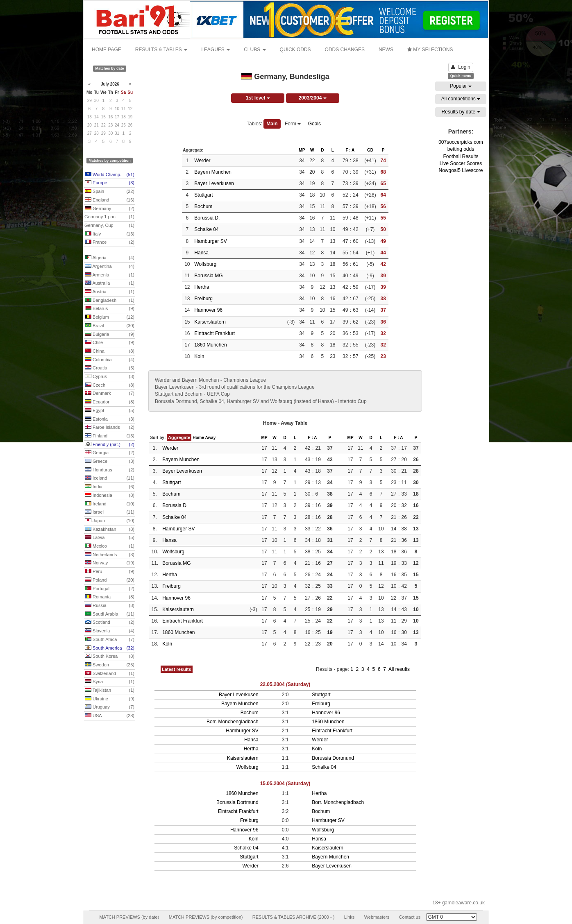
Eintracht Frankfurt (214, 333)
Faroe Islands (110, 428)
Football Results (461, 156)
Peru (110, 572)
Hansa (201, 253)
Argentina (110, 267)
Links (350, 917)
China (110, 351)
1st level (258, 98)
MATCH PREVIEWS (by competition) (206, 917)
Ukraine (110, 699)
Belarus (110, 309)
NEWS (386, 50)
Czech (110, 385)
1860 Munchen (210, 345)
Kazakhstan (110, 530)
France (110, 242)
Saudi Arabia (110, 614)
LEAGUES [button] (216, 50)
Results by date (461, 112)
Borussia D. (207, 218)
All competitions (461, 99)
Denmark (110, 394)
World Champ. (110, 175)
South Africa (110, 640)
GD (370, 150)
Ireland (110, 504)
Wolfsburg (205, 264)
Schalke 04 (206, 229)
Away (210, 438)
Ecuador (110, 402)
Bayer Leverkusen (214, 183)
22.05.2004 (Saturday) (285, 684)
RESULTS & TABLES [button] (161, 50)
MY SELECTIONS (430, 50)
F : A (350, 150)
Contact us (410, 917)
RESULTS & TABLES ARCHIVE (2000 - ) (294, 917)
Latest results (177, 669)
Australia (110, 283)
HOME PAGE (107, 50)
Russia (110, 606)
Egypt (110, 411)
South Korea (110, 657)
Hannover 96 (208, 310)
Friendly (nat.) (110, 445)
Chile (110, 343)
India (110, 487)
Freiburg (203, 299)
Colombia (110, 360)
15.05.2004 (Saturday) (285, 784)
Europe (110, 183)
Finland (110, 436)
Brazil (110, 326)
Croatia (110, 368)
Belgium (110, 317)
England (110, 200)
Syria (110, 682)
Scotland (110, 623)
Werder (202, 161)
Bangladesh (110, 301)
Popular (461, 86)
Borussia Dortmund (333, 758)
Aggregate (179, 437)
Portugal (110, 589)
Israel (110, 512)
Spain (110, 192)
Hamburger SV (210, 241)
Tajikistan (110, 691)
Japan (110, 521)
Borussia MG (208, 276)
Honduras (110, 470)
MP (302, 150)
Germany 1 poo (109, 217)
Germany (110, 209)
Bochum (203, 206)
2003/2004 (313, 98)
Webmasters (377, 917)
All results (399, 669)
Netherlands (110, 555)
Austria (110, 292)
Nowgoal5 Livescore (461, 170)
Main (272, 124)
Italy (110, 234)
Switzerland (110, 674)
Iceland (110, 478)
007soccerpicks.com (461, 142)
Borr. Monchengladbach (233, 722)
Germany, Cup (109, 226)
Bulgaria (110, 335)
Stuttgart (203, 195)
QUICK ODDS (295, 50)
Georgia (110, 453)
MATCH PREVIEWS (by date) (129, 917)
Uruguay (110, 707)
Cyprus (110, 377)
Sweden (110, 665)
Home (198, 438)
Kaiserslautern (210, 322)
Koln (199, 356)
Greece (110, 462)
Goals (314, 124)
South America (110, 648)
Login (461, 67)
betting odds (461, 149)
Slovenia (110, 631)
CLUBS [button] (255, 50)
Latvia (110, 538)
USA (110, 716)
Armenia (110, 275)
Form (293, 124)
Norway (110, 563)
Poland (110, 580)
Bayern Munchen (213, 172)
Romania (110, 597)
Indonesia (110, 496)
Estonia (110, 419)
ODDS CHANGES (345, 50)
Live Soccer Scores (461, 163)
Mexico (110, 546)
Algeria (110, 258)
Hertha (202, 287)
